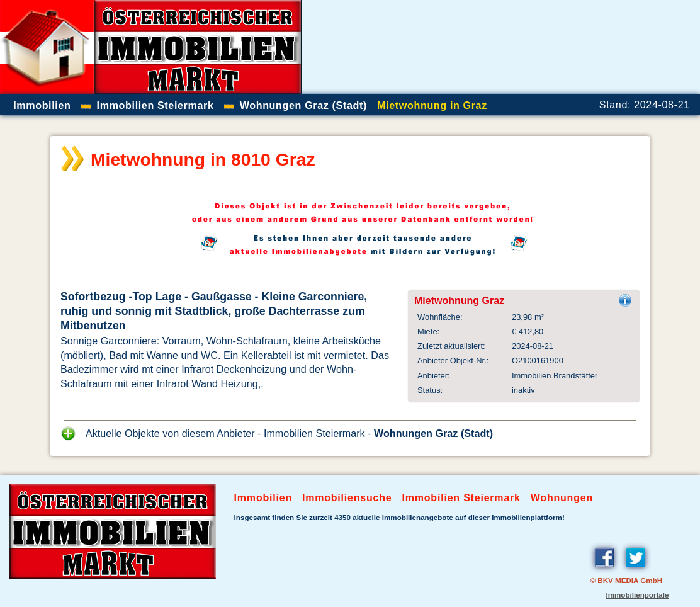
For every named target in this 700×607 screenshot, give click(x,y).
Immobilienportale (637, 595)
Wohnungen (562, 498)
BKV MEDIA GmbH (630, 580)
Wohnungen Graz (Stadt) (433, 433)
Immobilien (263, 498)
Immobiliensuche (347, 498)
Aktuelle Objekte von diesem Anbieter (170, 433)
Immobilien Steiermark (314, 433)
